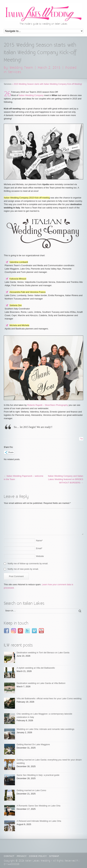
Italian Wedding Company (31, 95)
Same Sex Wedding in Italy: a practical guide (38, 775)
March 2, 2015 (49, 68)
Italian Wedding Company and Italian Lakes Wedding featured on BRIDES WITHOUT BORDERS (66, 479)
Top (82, 439)
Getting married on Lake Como (31, 790)
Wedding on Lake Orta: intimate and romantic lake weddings (45, 729)
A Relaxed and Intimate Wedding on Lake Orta (39, 821)
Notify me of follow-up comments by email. (28, 563)
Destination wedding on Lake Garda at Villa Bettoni (41, 683)
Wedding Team (21, 68)
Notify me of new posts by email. (23, 569)
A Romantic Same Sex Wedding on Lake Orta (39, 806)
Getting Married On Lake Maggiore (33, 744)
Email (39, 548)
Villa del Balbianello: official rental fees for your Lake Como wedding (49, 698)
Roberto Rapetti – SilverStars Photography (48, 405)
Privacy (22, 856)
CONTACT (9, 856)
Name (39, 541)
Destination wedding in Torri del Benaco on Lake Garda (43, 653)
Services (15, 72)
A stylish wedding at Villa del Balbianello (36, 668)
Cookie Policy (38, 856)
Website (40, 556)
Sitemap (54, 856)
